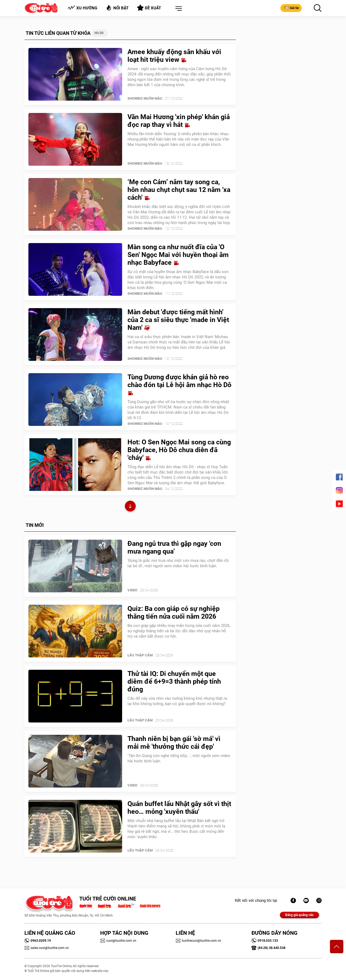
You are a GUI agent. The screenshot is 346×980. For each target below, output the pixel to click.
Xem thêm (130, 507)
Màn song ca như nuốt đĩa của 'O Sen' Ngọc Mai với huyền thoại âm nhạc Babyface (178, 255)
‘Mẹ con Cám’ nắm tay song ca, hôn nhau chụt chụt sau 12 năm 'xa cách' (179, 190)
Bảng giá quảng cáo (299, 915)
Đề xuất (149, 8)
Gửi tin (291, 8)
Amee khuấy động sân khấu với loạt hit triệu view (174, 56)
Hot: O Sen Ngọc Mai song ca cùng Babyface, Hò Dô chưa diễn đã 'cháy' (179, 450)
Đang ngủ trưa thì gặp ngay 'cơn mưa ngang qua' (174, 547)
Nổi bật (117, 8)
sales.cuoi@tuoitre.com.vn (47, 948)
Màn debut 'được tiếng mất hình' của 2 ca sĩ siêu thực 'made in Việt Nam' (178, 320)
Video (132, 590)
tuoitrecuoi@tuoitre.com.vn (198, 941)
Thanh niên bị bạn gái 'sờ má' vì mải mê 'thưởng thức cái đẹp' (174, 743)
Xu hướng (82, 8)
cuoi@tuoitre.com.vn (118, 941)
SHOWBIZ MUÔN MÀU (145, 98)
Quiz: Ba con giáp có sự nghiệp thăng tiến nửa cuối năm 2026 (174, 612)
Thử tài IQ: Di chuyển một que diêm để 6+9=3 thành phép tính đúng (174, 681)
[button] (178, 9)
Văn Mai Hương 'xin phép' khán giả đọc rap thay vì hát (179, 121)
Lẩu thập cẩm (140, 655)
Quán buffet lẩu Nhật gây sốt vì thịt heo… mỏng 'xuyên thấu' (179, 808)
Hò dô (99, 33)
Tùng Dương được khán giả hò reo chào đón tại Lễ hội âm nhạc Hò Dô (179, 385)
